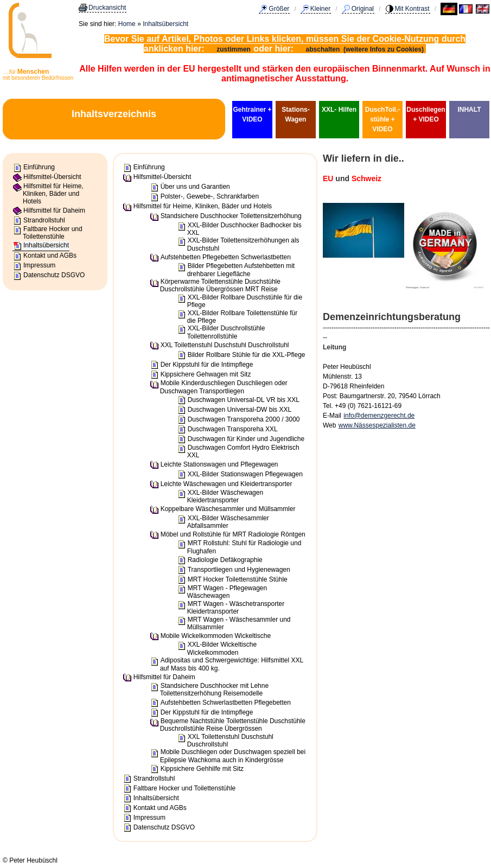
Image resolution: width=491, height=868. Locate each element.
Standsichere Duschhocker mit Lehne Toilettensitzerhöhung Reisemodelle (214, 690)
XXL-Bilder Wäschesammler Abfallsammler (228, 522)
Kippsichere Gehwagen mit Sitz (206, 374)
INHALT (469, 110)
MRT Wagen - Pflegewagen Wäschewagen (227, 592)
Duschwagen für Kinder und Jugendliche (246, 439)
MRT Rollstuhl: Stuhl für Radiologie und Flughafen (244, 547)
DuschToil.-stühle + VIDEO (382, 119)
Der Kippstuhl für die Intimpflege (207, 365)
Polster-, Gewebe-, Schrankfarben (210, 196)
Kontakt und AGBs (50, 256)
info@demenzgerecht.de (379, 416)
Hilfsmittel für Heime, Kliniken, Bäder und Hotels (53, 194)
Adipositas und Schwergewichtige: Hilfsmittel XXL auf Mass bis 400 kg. (232, 664)
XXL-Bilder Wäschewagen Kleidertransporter (225, 496)
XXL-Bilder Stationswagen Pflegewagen (245, 474)
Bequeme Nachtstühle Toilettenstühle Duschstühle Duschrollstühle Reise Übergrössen (233, 725)
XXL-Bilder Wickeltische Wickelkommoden (222, 648)
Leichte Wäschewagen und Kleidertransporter (227, 484)
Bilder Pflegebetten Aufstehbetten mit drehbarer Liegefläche (241, 270)
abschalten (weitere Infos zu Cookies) (366, 49)
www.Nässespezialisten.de (377, 425)
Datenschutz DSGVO (54, 275)
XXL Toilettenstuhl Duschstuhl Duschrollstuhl (225, 345)
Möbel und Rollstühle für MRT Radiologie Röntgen (233, 534)
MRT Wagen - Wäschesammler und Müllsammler (239, 623)
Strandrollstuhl (44, 220)
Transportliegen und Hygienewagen (239, 570)
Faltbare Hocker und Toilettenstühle (53, 233)
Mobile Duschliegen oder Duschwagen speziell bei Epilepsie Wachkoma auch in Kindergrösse (233, 756)
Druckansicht (107, 8)
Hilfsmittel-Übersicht (52, 177)
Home (127, 24)
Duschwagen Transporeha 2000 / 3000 (244, 419)
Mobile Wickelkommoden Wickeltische (216, 636)
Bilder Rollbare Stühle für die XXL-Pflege (247, 355)
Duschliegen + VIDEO (426, 114)
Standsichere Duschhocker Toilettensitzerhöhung (231, 216)
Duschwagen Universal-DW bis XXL (240, 410)
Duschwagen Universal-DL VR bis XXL (244, 400)
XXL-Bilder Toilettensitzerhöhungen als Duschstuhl (243, 244)
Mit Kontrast (412, 9)
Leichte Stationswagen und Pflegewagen (219, 464)
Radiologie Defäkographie (225, 560)
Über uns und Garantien (195, 187)
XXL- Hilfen (339, 110)
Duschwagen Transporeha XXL (233, 429)
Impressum (39, 265)
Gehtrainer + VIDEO (252, 114)
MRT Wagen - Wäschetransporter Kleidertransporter (236, 608)
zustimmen (234, 49)
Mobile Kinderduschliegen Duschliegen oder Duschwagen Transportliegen (224, 387)
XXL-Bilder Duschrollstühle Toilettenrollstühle (226, 332)
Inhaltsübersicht (165, 24)
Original (363, 9)
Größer (279, 9)
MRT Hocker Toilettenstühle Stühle (238, 579)
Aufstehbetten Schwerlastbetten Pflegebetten (226, 703)
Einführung (39, 167)
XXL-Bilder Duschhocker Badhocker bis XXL (244, 229)
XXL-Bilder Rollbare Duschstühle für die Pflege (245, 301)
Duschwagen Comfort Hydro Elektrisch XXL (243, 451)
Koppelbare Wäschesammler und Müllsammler (228, 509)
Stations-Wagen (295, 114)
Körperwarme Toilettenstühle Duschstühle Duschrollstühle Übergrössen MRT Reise (220, 285)
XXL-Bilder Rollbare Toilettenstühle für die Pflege (243, 317)
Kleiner (320, 9)
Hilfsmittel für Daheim (54, 210)
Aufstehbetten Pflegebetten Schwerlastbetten (226, 257)
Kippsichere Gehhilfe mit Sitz (202, 769)
